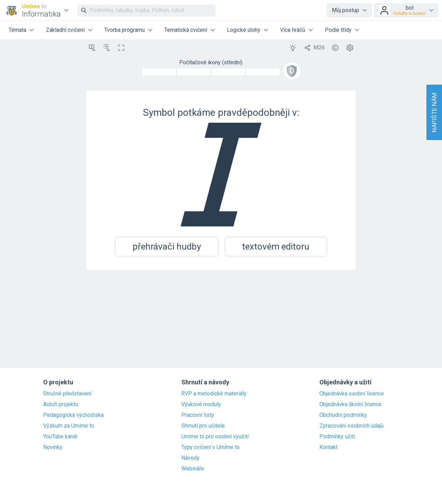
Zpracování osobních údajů (352, 426)
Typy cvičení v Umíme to (210, 447)
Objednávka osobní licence (352, 394)
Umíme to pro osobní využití (215, 437)
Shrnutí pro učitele (203, 426)
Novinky (53, 447)
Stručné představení (67, 394)
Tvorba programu (124, 30)
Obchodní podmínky (343, 415)
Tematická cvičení (186, 30)
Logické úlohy (244, 30)
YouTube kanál (60, 437)
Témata (17, 30)
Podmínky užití (337, 437)
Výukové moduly (201, 404)
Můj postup (345, 10)
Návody (190, 458)
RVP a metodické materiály (214, 394)
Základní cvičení (65, 30)
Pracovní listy (198, 415)
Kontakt (329, 447)
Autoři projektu (61, 404)
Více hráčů (293, 30)
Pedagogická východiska (73, 415)
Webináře (193, 469)
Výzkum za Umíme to (69, 426)
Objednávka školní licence (350, 404)
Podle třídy (338, 30)
